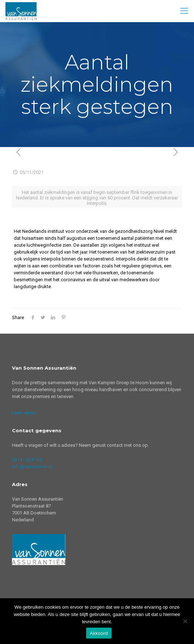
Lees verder (24, 413)
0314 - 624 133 (27, 460)
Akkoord (99, 633)
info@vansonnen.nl (32, 467)
